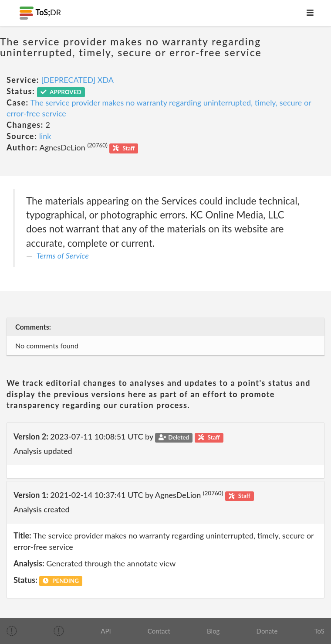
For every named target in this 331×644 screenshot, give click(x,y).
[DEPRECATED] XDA (78, 80)
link (45, 136)
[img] (12, 631)
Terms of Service (63, 256)
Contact (159, 631)
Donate (267, 631)
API (106, 631)
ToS (319, 631)
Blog (213, 631)
